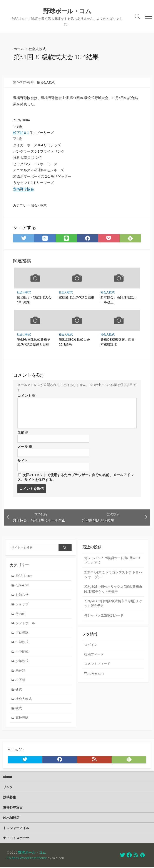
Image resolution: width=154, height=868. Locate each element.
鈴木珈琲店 (11, 818)
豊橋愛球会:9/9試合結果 (76, 297)
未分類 (21, 671)
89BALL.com (24, 576)
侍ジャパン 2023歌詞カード (104, 616)
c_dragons (23, 586)
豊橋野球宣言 (13, 808)
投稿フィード (94, 655)
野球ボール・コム (32, 853)
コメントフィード (97, 664)
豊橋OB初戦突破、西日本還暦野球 (118, 342)
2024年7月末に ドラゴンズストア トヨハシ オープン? (113, 575)
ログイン (91, 645)
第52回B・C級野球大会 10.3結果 (34, 300)
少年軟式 (22, 661)
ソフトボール (25, 623)
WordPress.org (94, 674)
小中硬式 (22, 652)
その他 (21, 614)
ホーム (19, 49)
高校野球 (22, 718)
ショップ (22, 604)
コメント (26, 396)
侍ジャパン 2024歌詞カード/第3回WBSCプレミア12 (113, 561)
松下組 (18, 133)
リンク (8, 787)
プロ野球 (22, 633)
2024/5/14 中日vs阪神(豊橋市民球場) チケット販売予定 (113, 604)
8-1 (27, 133)
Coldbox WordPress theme (27, 859)
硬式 (19, 690)
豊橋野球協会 (23, 189)
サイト (23, 461)
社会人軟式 (37, 49)
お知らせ (22, 595)
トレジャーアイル (16, 828)
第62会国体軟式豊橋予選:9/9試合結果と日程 (34, 342)
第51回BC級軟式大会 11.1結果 (74, 342)
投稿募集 (10, 798)
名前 (23, 433)
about (8, 777)
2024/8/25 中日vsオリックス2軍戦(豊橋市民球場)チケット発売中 (113, 590)
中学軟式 (22, 642)
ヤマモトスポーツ (16, 839)
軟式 (19, 709)
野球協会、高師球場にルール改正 (118, 300)
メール (25, 447)
